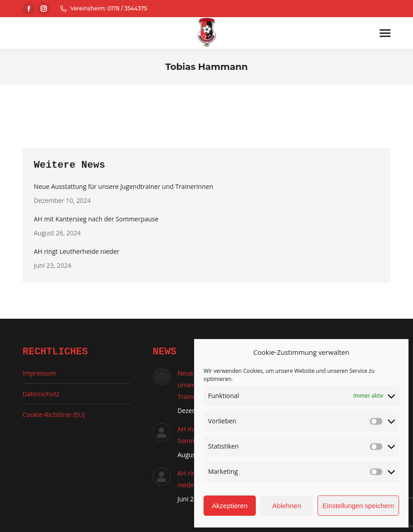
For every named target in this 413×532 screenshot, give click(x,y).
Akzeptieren (230, 506)
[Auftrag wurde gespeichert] (162, 376)
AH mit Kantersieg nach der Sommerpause (96, 219)
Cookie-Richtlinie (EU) (54, 415)
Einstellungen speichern (358, 506)
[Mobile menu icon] (385, 33)
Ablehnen (287, 506)
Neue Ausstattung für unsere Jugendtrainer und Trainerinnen (123, 186)
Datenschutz (41, 394)
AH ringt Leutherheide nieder (77, 251)
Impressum (39, 373)
